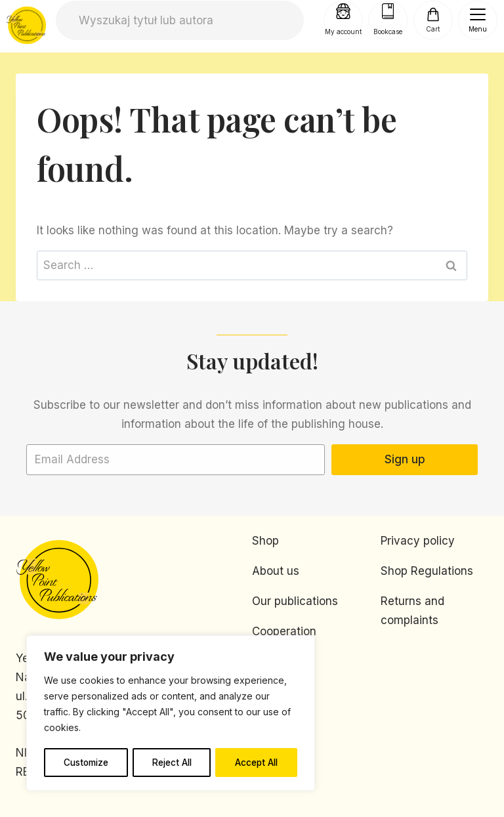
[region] (171, 714)
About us (276, 571)
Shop (265, 541)
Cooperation (284, 631)
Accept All (257, 762)
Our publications (295, 601)
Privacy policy (418, 541)
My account (343, 31)
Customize (86, 762)
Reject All (172, 762)
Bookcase (388, 31)
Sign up (405, 459)
